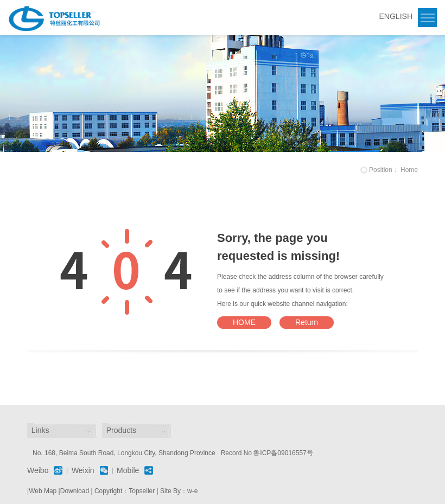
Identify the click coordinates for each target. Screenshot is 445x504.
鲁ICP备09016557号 (283, 453)
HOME (244, 322)
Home (409, 170)
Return (307, 322)
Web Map (43, 491)
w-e (192, 491)
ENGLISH (396, 16)
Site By (170, 491)
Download (75, 491)
